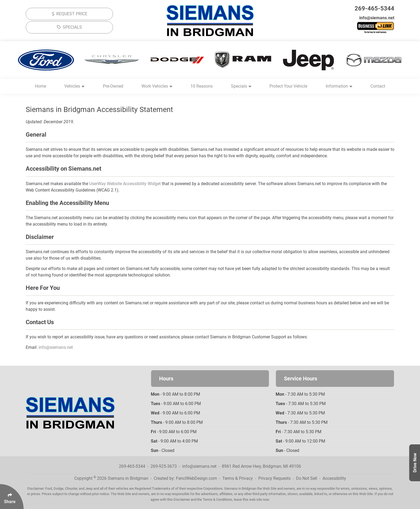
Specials (241, 86)
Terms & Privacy (238, 478)
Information (339, 86)
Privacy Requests (274, 478)
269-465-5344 (374, 8)
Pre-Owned (113, 86)
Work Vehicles (157, 86)
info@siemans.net (377, 18)
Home (40, 86)
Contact (378, 86)
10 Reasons (202, 86)
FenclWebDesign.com (196, 478)
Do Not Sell (307, 478)
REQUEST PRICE (70, 14)
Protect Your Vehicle (288, 86)
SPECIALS (70, 27)
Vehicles (74, 86)
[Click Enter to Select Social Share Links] (12, 497)
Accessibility (334, 478)
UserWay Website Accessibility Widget (125, 184)
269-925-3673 (164, 466)
